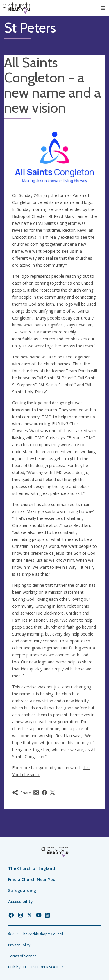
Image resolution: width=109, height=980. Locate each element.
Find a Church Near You (32, 879)
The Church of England (32, 868)
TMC (46, 417)
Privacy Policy (19, 945)
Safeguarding (22, 890)
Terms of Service (22, 956)
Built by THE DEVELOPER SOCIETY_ (36, 967)
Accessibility (20, 901)
